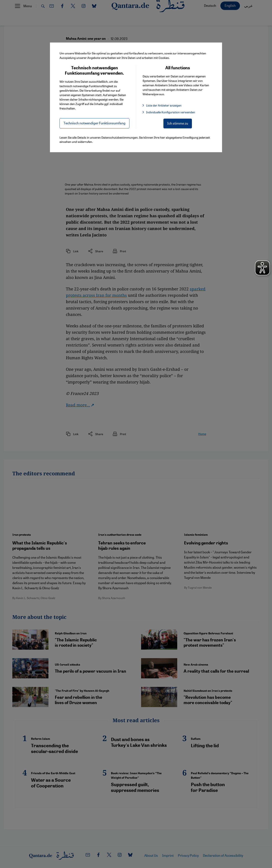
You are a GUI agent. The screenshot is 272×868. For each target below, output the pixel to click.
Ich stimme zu (178, 123)
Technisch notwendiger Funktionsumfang (94, 123)
